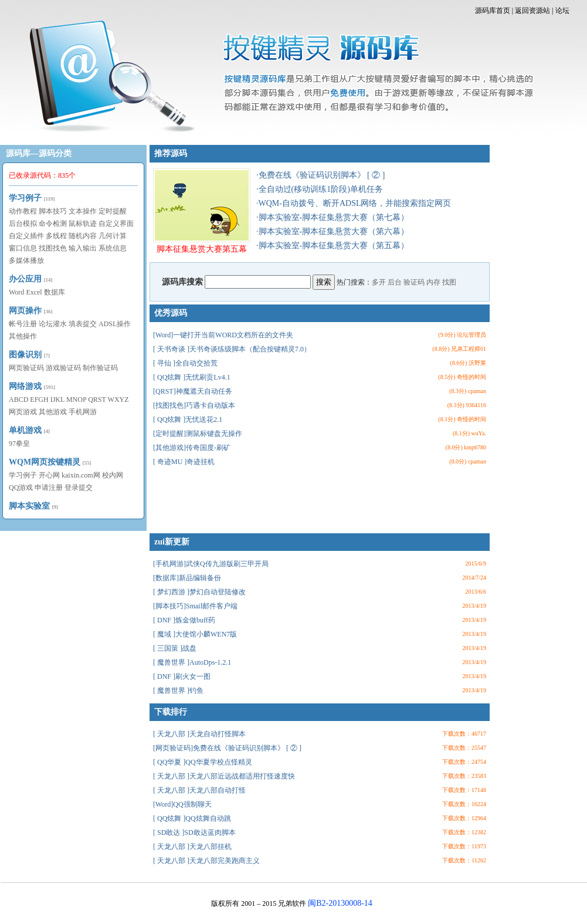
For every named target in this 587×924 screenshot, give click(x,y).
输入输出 (83, 248)
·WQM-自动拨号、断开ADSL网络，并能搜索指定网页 (354, 203)
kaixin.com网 (81, 475)
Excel (34, 292)
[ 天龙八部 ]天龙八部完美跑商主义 (206, 861)
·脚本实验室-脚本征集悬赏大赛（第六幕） (332, 231)
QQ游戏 (21, 488)
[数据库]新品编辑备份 (187, 578)
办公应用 (25, 279)
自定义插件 (26, 236)
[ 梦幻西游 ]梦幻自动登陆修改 (199, 592)
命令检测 (53, 224)
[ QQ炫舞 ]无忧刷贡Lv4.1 (192, 377)
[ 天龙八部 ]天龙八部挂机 (192, 847)
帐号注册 (23, 324)
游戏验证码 (63, 368)
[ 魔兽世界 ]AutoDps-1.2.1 (192, 662)
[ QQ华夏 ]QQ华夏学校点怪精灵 (203, 762)
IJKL (57, 400)
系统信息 (113, 248)
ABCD (18, 400)
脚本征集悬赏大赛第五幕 (202, 211)
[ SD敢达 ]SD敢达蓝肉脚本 (194, 832)
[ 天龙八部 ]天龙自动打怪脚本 (199, 734)
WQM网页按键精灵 (45, 462)
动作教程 (23, 211)
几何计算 (113, 236)
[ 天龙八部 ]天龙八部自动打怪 (199, 790)
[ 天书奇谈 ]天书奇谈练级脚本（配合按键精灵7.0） (232, 349)
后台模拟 (23, 224)
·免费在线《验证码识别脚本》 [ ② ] (320, 175)
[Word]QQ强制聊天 (182, 804)
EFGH (39, 400)
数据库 (55, 292)
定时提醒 (113, 211)
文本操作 (83, 211)
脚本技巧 (53, 211)
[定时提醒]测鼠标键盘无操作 (198, 434)
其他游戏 (53, 412)
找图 (449, 282)
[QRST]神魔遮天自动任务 (193, 391)
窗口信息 (23, 248)
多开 (379, 282)
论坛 (562, 11)
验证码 (414, 282)
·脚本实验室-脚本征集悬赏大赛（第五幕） (332, 246)
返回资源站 (532, 11)
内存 (433, 282)
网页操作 (25, 311)
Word (16, 292)
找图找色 (53, 248)
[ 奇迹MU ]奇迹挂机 (184, 462)
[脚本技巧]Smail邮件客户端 (195, 606)
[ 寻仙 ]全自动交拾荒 (185, 363)
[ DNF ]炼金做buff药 (184, 620)
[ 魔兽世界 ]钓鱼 (178, 691)
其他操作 (23, 336)
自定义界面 (116, 224)
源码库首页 (493, 11)
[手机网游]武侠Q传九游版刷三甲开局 (211, 564)
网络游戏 (25, 386)
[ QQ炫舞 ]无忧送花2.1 (188, 419)
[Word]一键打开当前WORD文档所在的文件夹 (223, 335)
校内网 (113, 475)
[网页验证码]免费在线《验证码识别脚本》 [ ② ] (227, 748)
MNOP (76, 400)
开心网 (49, 475)
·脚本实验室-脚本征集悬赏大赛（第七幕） (332, 217)
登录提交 (79, 488)
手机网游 (83, 412)
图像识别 (25, 355)
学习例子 (25, 198)
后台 (395, 282)
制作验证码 (100, 368)
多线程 (56, 236)
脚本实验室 (29, 506)
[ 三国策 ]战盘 (175, 648)
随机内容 (83, 236)
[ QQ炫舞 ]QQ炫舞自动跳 (192, 818)
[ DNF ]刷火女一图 (182, 676)
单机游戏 (25, 430)
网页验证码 (26, 368)
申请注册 (49, 488)
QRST (97, 400)
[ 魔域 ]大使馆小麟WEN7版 (195, 634)
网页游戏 (23, 412)
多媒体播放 (26, 260)
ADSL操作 (115, 324)
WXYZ (118, 400)
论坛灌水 (53, 324)
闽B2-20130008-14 (340, 903)
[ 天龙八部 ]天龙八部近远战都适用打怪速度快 (224, 776)
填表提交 (83, 324)
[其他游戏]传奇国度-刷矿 (192, 448)
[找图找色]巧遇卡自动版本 (194, 405)
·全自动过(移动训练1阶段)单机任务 (320, 189)
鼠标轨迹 (83, 224)
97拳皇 (19, 444)
